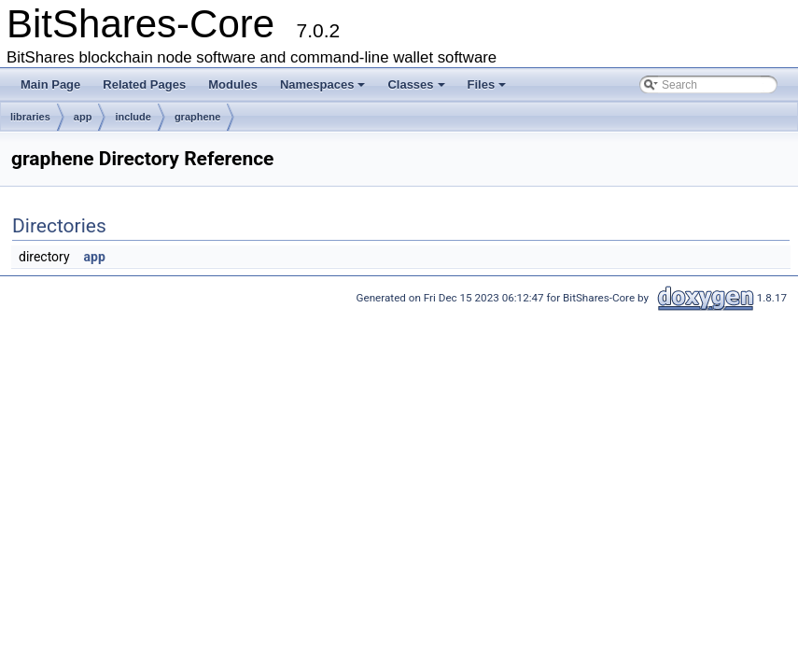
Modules (233, 84)
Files (487, 84)
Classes (416, 84)
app (83, 117)
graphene (198, 117)
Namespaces (323, 84)
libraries (30, 117)
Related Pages (144, 84)
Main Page (50, 84)
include (133, 117)
